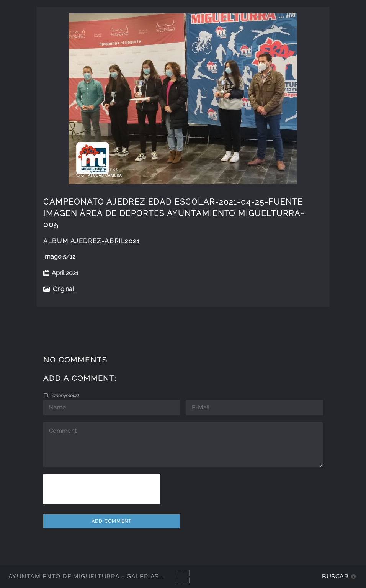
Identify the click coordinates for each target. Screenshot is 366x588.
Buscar (335, 576)
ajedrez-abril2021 (105, 241)
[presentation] (101, 489)
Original (63, 289)
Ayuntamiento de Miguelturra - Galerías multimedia (105, 576)
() (65, 395)
